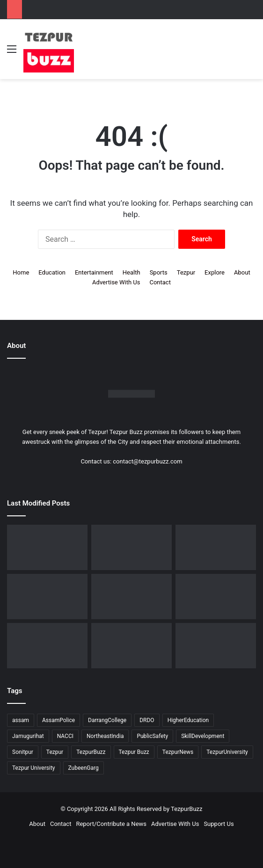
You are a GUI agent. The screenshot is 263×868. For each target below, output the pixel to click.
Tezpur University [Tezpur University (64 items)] (34, 768)
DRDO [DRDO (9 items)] (147, 720)
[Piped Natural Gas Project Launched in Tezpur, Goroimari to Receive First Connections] (216, 597)
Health (131, 272)
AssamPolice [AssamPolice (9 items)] (58, 720)
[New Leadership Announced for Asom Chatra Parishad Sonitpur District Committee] (131, 597)
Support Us (219, 824)
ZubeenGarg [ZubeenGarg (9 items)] (84, 768)
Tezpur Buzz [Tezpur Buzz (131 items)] (134, 752)
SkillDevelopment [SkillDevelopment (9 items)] (203, 736)
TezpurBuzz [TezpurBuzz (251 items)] (91, 752)
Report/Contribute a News (111, 824)
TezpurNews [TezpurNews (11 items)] (178, 752)
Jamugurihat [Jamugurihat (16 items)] (28, 736)
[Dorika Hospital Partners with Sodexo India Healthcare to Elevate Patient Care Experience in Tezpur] (47, 547)
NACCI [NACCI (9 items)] (65, 736)
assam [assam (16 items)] (21, 720)
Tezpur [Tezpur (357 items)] (55, 752)
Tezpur (186, 272)
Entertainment (94, 272)
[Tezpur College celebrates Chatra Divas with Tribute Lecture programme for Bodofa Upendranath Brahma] (216, 547)
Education (52, 272)
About (242, 272)
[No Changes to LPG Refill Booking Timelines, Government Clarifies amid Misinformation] (47, 597)
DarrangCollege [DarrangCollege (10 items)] (107, 720)
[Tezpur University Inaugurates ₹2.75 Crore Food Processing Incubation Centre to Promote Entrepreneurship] (47, 646)
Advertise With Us (116, 282)
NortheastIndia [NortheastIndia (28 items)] (105, 736)
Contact (160, 282)
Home (21, 272)
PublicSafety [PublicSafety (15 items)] (152, 736)
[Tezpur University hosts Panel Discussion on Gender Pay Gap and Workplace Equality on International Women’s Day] (216, 646)
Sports (159, 272)
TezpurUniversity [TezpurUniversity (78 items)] (227, 752)
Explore (215, 272)
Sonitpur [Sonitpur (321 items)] (23, 752)
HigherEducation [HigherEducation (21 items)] (188, 720)
